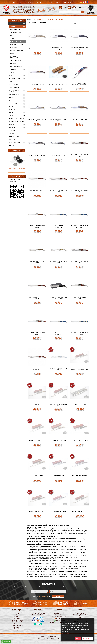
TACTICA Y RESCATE (16, 32)
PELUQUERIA (12, 110)
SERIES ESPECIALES (16, 60)
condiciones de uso (44, 596)
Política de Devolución (17, 625)
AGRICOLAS (13, 53)
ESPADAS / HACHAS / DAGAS (16, 119)
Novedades (68, 2)
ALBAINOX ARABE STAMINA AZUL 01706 (79, 334)
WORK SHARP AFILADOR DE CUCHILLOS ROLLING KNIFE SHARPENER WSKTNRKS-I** (17, 170)
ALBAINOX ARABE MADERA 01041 (79, 262)
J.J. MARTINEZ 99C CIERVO (58, 512)
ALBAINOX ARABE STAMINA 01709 (37, 334)
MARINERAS (14, 47)
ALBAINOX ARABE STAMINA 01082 (37, 227)
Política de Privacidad (17, 620)
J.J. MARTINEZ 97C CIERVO (58, 476)
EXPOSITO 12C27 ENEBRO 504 (58, 84)
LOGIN (64, 8)
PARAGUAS (12, 133)
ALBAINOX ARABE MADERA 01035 (79, 156)
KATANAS (17, 116)
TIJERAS (17, 101)
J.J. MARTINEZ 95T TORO (58, 440)
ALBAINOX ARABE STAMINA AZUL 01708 (79, 227)
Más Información (67, 633)
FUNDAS (12, 72)
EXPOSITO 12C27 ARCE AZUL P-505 (79, 49)
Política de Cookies (17, 624)
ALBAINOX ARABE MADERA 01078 (37, 298)
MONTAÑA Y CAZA (15, 29)
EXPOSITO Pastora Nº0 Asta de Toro (58, 120)
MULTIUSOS (13, 35)
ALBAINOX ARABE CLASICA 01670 (37, 262)
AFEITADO (17, 107)
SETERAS (13, 38)
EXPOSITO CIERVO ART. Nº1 (37, 156)
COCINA (17, 98)
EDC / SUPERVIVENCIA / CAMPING (17, 91)
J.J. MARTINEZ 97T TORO (79, 476)
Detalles (21, 2)
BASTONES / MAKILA (14, 136)
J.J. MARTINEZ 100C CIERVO (79, 369)
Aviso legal (17, 618)
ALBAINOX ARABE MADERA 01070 (37, 191)
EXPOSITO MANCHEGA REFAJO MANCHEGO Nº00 (79, 84)
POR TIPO (17, 26)
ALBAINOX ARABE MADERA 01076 (58, 191)
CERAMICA (13, 63)
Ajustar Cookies (88, 638)
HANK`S (11, 81)
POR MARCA (17, 69)
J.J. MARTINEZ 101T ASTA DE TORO (58, 405)
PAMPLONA (12, 145)
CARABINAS (17, 127)
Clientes (40, 2)
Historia (30, 2)
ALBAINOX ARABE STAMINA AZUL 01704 (58, 227)
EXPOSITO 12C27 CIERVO (37, 84)
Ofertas (58, 2)
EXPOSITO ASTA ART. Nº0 (58, 156)
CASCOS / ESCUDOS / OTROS (16, 122)
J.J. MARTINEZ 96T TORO (37, 476)
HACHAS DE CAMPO (14, 87)
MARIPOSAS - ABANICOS (17, 44)
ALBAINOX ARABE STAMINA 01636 (79, 298)
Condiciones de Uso (17, 622)
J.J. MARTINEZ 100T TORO (37, 405)
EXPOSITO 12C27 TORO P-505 (37, 49)
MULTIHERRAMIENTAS (17, 95)
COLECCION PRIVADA (17, 142)
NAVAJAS (17, 24)
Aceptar (78, 638)
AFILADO (17, 113)
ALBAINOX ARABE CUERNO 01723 (58, 262)
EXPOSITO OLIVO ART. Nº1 (79, 120)
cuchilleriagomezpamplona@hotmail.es (59, 623)
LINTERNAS (12, 130)
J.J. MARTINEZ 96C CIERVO (79, 440)
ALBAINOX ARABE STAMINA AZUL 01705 (58, 334)
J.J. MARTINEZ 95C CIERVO (37, 440)
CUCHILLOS (17, 76)
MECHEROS (12, 139)
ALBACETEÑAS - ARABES (17, 41)
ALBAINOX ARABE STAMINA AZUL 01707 (58, 369)
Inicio (13, 2)
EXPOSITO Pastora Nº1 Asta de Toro (37, 120)
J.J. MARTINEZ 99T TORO (79, 512)
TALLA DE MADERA (14, 84)
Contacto (49, 2)
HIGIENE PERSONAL (17, 104)
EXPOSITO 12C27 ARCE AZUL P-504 (58, 49)
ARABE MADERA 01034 (37, 369)
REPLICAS (17, 125)
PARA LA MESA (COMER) (17, 66)
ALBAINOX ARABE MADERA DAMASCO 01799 (58, 298)
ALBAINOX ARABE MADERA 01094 (79, 191)
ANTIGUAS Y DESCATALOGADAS (15, 57)
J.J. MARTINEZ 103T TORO (79, 405)
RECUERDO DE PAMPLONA (17, 50)
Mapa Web (17, 613)
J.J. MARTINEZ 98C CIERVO (37, 512)
